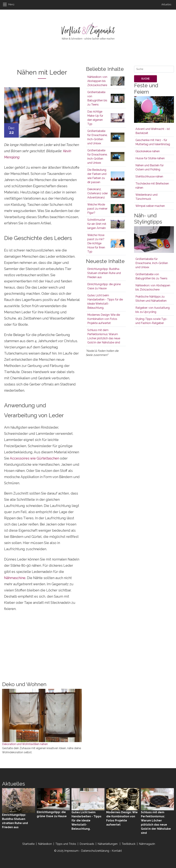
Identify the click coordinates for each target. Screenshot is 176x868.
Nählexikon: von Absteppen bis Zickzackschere (97, 81)
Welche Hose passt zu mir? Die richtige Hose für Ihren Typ (96, 243)
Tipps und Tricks (66, 844)
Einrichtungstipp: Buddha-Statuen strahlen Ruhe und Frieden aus (104, 273)
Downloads (87, 844)
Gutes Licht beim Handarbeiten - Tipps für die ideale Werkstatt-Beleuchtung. (86, 821)
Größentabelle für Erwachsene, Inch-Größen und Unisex (152, 263)
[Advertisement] (88, 57)
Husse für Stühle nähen (150, 158)
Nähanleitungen (108, 844)
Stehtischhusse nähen (149, 177)
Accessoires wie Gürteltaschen (34, 458)
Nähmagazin (147, 844)
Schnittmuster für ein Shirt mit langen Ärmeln (97, 224)
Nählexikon (45, 844)
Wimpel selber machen (150, 206)
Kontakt (117, 851)
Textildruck (129, 844)
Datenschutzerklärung (95, 851)
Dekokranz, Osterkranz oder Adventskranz (98, 193)
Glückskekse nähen (148, 151)
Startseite (28, 844)
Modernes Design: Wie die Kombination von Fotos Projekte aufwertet (104, 319)
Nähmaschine (15, 578)
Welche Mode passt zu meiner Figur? (97, 209)
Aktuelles (166, 4)
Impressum (71, 851)
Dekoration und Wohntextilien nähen (25, 744)
